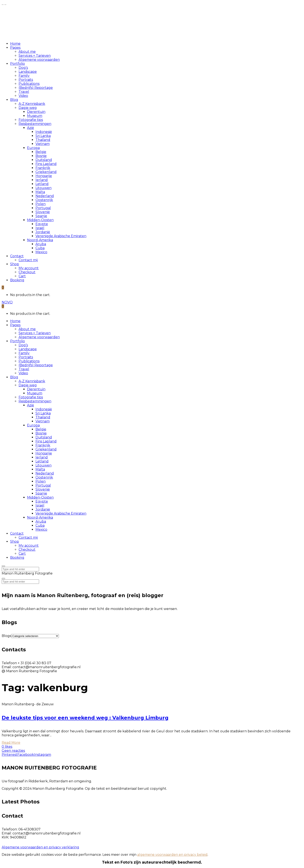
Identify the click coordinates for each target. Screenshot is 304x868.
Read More (11, 743)
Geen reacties (13, 751)
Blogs (6, 636)
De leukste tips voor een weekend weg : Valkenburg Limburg (85, 718)
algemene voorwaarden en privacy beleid (172, 855)
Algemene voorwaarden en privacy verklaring (40, 847)
